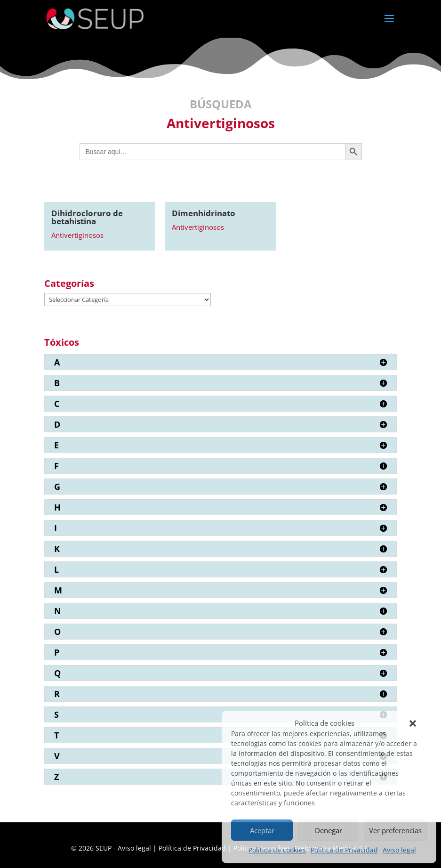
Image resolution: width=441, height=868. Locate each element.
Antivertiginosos (77, 235)
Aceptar (262, 830)
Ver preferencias (395, 830)
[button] (413, 723)
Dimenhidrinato (204, 213)
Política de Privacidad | (196, 848)
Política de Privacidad (344, 850)
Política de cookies (277, 850)
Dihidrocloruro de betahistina (87, 217)
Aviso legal (399, 850)
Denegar (329, 830)
